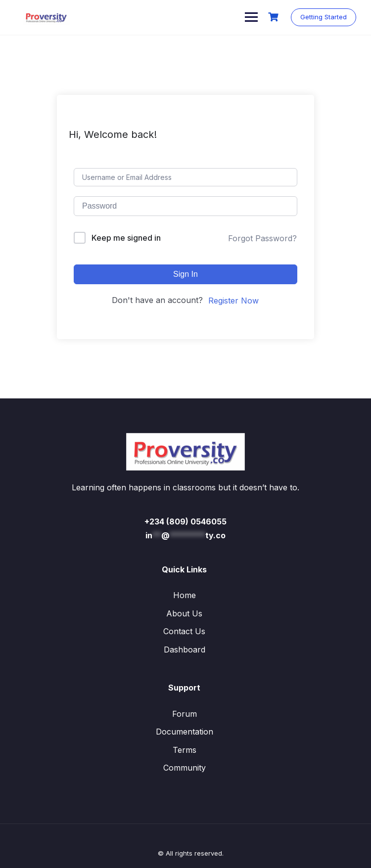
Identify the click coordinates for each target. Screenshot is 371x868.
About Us (184, 613)
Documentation (185, 732)
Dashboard (185, 650)
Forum (185, 714)
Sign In (185, 274)
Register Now (233, 301)
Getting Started (324, 17)
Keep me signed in (126, 238)
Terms (185, 750)
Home (185, 595)
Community (185, 768)
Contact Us (184, 631)
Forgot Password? (262, 238)
